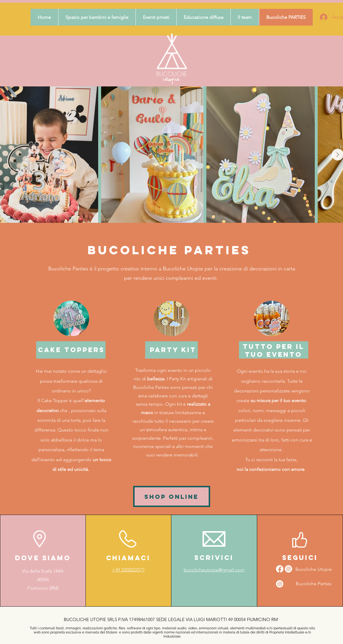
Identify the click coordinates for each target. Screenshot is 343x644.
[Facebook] (280, 569)
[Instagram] (280, 584)
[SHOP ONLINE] (172, 496)
